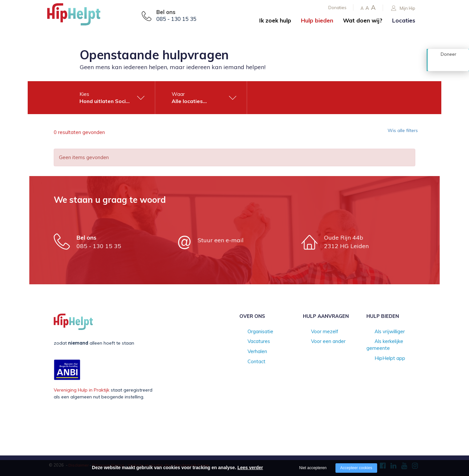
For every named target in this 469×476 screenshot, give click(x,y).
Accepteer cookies (356, 468)
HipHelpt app (381, 352)
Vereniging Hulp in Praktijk (82, 390)
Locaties (404, 20)
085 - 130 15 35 (176, 19)
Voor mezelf (316, 332)
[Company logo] (80, 16)
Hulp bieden (317, 20)
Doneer (448, 64)
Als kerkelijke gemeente (391, 342)
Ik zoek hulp (275, 20)
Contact (248, 363)
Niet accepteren (313, 468)
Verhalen (249, 352)
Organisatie (252, 332)
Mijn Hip (403, 8)
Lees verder (250, 468)
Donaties (337, 7)
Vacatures (250, 342)
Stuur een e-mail (221, 240)
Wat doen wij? (363, 20)
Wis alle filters (399, 132)
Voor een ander (320, 342)
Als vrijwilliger (381, 332)
